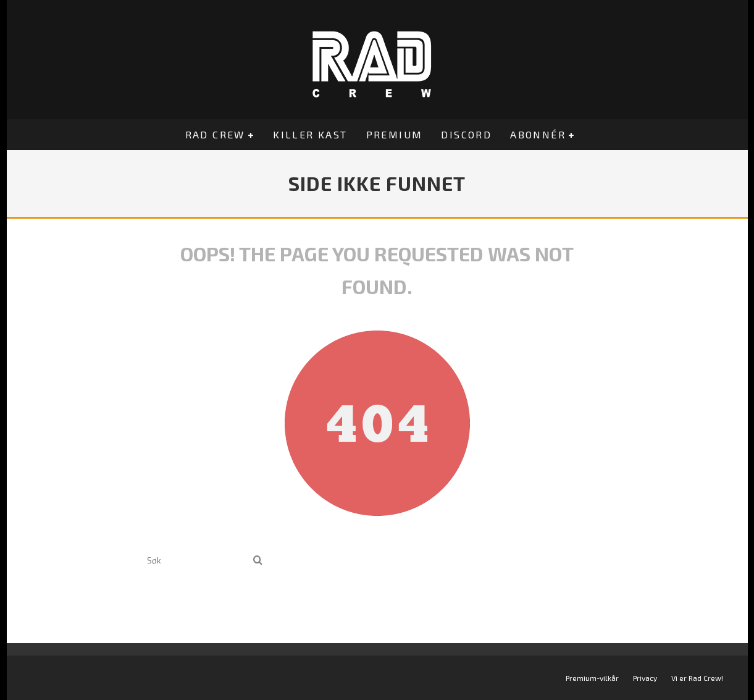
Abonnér (538, 134)
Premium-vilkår (592, 678)
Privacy (645, 678)
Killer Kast (310, 134)
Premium (395, 134)
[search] (258, 561)
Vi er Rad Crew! (697, 678)
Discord (466, 134)
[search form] (198, 561)
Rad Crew (215, 134)
